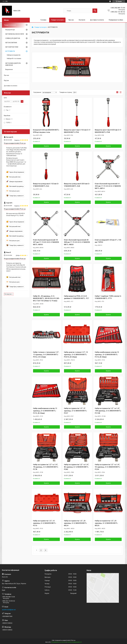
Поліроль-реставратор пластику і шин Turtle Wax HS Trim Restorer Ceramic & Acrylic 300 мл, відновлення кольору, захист (16, 267)
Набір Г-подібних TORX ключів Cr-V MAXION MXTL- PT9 (108, 297)
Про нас (71, 20)
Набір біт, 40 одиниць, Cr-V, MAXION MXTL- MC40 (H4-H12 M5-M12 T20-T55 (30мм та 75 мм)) (46, 298)
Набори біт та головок (14, 58)
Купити (46, 146)
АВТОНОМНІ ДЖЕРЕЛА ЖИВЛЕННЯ (13, 64)
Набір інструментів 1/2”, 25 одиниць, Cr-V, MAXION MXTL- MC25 (107, 523)
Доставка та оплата (97, 20)
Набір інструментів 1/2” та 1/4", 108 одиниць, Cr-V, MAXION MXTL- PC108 (108, 411)
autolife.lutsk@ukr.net (9, 610)
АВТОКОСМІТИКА (11, 43)
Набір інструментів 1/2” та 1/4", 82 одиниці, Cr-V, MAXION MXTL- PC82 (76, 467)
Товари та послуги (57, 20)
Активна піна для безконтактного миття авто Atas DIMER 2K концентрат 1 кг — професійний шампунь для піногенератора (16, 162)
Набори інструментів (14, 55)
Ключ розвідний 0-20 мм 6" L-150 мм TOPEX (108, 241)
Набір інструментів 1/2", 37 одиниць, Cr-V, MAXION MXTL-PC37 (76, 411)
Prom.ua (73, 640)
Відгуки (6, 80)
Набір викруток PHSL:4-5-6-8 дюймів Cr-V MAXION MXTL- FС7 (76, 297)
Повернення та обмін (116, 20)
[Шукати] (95, 11)
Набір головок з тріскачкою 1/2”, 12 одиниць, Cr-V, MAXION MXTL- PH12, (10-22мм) (46, 355)
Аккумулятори (10, 30)
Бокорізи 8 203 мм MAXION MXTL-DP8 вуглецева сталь (46, 131)
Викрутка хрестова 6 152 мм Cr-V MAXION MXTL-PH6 (77, 131)
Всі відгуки (8, 294)
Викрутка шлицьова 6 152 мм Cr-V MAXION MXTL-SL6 (46, 185)
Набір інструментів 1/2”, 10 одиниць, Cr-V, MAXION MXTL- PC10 (45, 523)
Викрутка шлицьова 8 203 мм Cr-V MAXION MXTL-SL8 (77, 185)
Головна (43, 20)
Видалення (9, 69)
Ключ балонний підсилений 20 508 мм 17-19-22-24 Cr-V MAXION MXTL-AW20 (77, 242)
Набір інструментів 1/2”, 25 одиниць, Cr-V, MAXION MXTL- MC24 (76, 523)
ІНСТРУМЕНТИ (10, 51)
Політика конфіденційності (74, 642)
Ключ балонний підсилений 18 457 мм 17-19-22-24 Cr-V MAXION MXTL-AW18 (46, 242)
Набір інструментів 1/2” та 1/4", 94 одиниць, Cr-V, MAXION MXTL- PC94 (108, 467)
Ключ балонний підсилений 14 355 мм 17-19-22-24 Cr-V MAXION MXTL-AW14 (108, 186)
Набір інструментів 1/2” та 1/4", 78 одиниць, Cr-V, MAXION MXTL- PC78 (46, 467)
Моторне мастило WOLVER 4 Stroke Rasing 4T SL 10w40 (15, 215)
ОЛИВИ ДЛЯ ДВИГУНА (13, 38)
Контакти (82, 20)
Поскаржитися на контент (58, 642)
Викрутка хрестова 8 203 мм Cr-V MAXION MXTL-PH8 (108, 131)
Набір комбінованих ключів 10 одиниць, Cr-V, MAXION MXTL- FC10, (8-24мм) (107, 355)
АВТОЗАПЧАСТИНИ (12, 47)
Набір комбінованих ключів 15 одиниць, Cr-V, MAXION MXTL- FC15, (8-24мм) (45, 411)
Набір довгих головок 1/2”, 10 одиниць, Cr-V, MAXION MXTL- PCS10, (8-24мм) (76, 355)
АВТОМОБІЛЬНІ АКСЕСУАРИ (15, 34)
